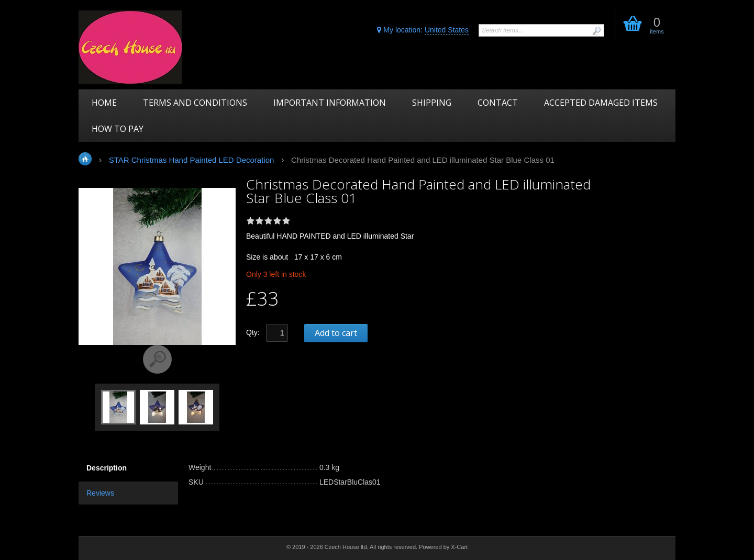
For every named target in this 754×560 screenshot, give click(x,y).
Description (107, 468)
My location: (423, 30)
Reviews (100, 493)
